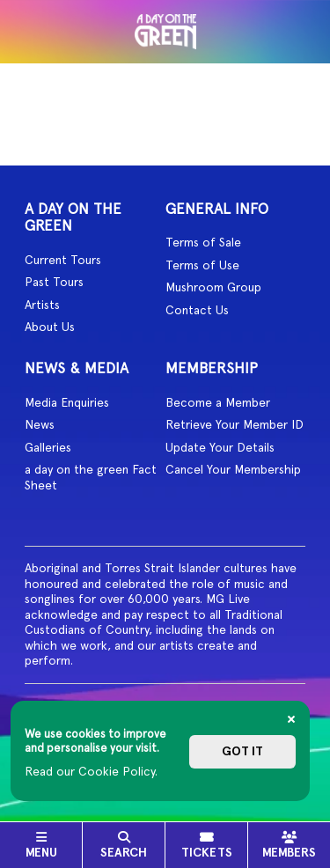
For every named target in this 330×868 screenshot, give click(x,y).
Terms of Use (202, 265)
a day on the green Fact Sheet (91, 477)
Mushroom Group (213, 287)
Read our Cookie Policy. (91, 771)
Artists (42, 305)
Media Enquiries (67, 402)
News (40, 424)
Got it (242, 751)
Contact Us (197, 310)
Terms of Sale (203, 242)
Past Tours (54, 282)
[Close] (291, 719)
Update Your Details (220, 447)
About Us (50, 327)
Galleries (48, 447)
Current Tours (63, 260)
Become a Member (218, 402)
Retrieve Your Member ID (235, 424)
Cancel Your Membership (233, 469)
